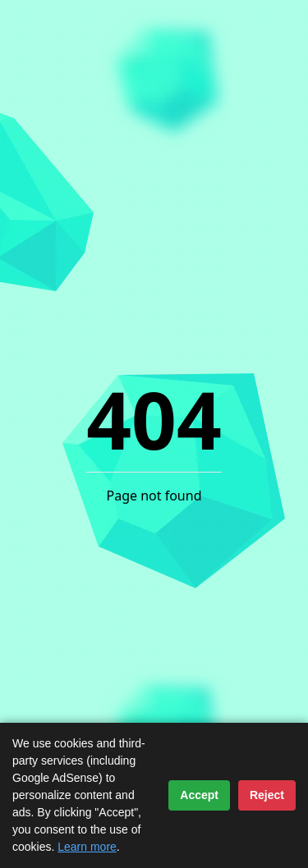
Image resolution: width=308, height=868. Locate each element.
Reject (267, 795)
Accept (199, 795)
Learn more (87, 847)
